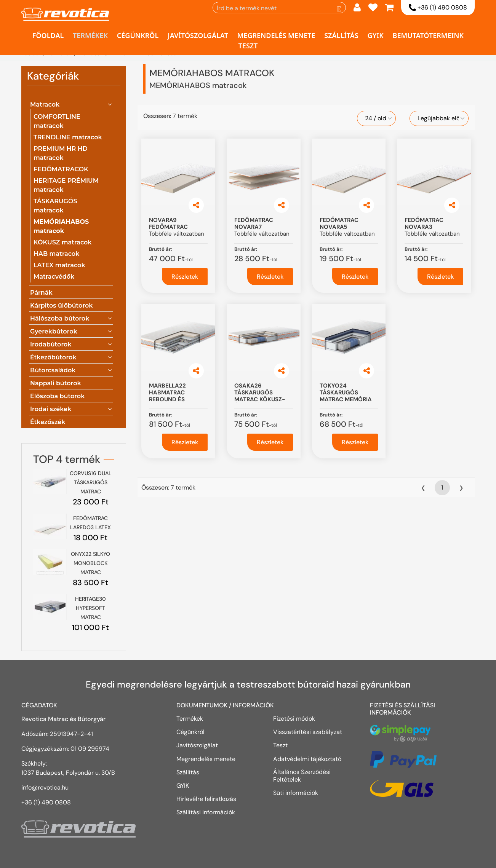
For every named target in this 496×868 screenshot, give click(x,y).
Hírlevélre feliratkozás (206, 799)
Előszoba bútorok (57, 396)
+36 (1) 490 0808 (438, 8)
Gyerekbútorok (54, 331)
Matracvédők (54, 277)
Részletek (185, 277)
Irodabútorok (51, 344)
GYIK (376, 35)
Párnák (41, 293)
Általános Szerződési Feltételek (302, 776)
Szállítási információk (206, 812)
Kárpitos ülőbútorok (61, 306)
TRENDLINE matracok (68, 137)
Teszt (248, 46)
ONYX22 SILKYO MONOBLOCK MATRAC (90, 563)
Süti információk (296, 793)
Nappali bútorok (56, 383)
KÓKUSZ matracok (63, 242)
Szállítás (341, 35)
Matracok (45, 105)
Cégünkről (138, 35)
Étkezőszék (48, 422)
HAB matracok (56, 254)
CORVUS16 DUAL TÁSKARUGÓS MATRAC (91, 482)
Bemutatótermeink (428, 35)
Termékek (90, 35)
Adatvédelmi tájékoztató (308, 759)
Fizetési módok (294, 718)
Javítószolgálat (198, 35)
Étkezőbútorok (53, 357)
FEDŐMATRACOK (61, 169)
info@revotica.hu (45, 787)
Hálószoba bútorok (60, 318)
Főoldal (48, 35)
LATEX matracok (59, 265)
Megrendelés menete (276, 35)
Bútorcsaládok (53, 370)
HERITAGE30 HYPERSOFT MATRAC (90, 608)
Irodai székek (51, 409)
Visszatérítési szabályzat (308, 732)
